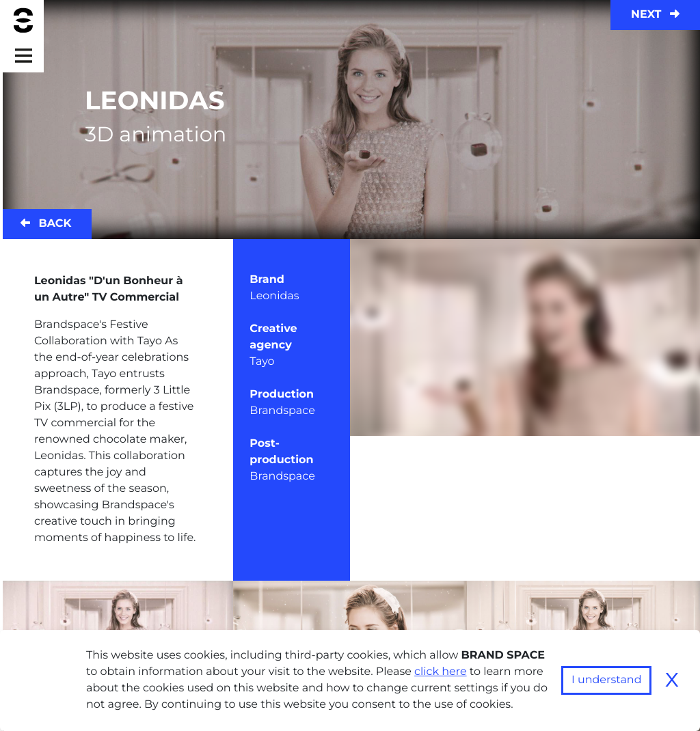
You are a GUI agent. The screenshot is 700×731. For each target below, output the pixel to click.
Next (655, 15)
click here (441, 672)
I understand (607, 680)
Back (46, 224)
